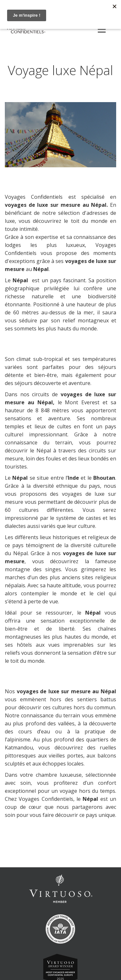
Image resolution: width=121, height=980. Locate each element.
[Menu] (102, 30)
